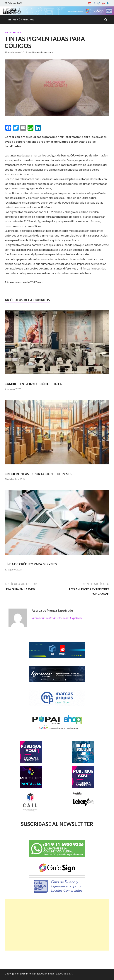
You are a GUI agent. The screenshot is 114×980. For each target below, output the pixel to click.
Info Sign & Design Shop (40, 973)
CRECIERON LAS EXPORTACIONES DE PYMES (38, 474)
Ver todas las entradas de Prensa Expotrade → (59, 618)
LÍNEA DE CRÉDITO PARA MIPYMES (31, 564)
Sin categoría (13, 33)
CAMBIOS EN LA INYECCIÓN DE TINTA (33, 384)
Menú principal (23, 19)
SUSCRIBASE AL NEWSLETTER (57, 824)
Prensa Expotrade (43, 52)
